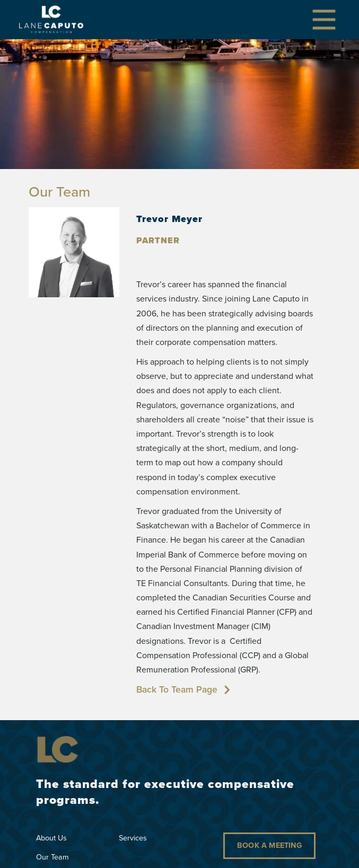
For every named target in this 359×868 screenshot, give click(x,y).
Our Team (52, 857)
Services (133, 838)
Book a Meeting (269, 845)
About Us (51, 838)
